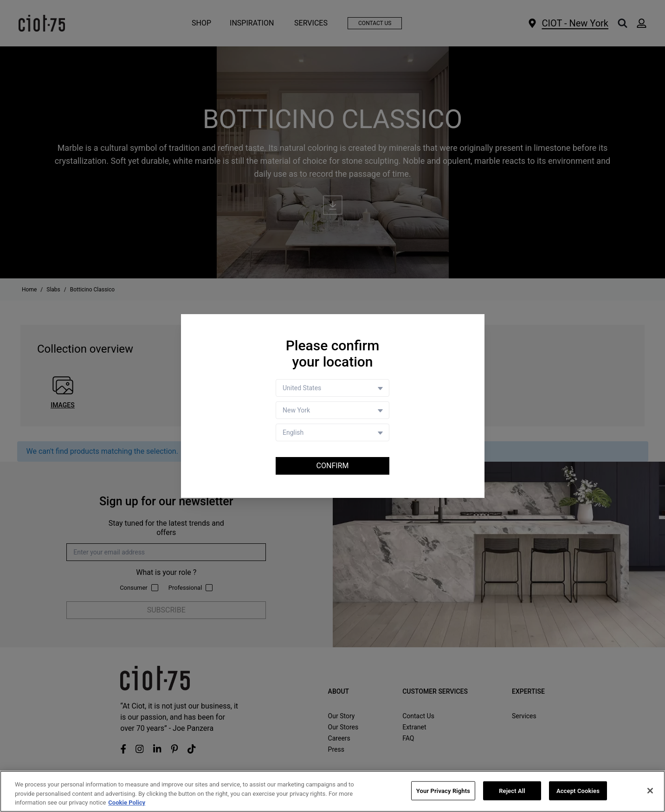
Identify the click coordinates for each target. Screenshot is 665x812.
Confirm (333, 466)
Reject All (512, 791)
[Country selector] (332, 388)
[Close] (650, 791)
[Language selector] (332, 432)
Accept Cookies (578, 791)
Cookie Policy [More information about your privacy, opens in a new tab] (127, 803)
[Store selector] (332, 410)
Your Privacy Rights (443, 791)
